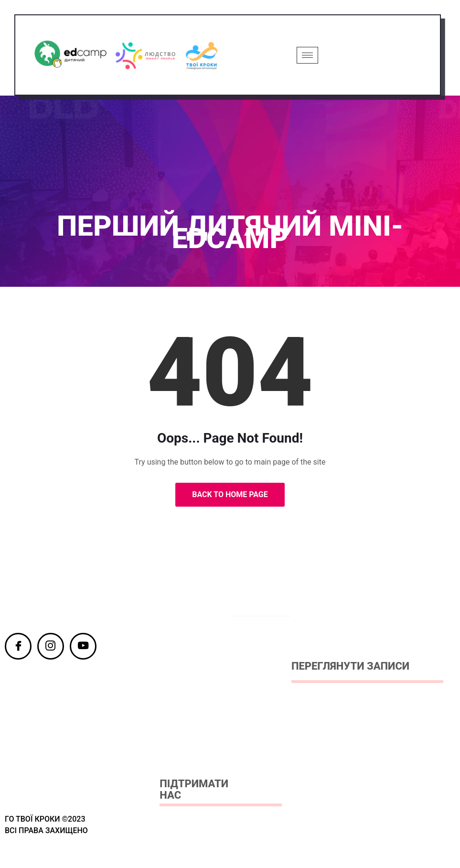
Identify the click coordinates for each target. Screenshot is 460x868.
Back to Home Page (230, 495)
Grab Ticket (378, 55)
